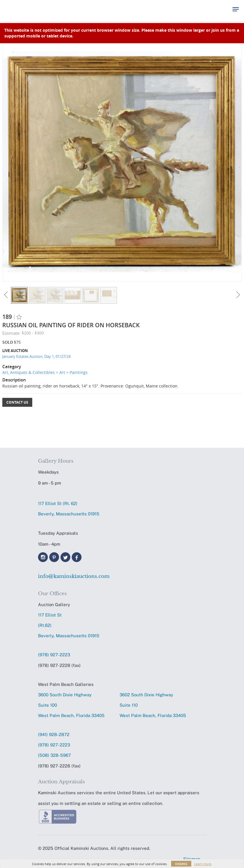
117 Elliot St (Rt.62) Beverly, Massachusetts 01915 (69, 625)
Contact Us (17, 402)
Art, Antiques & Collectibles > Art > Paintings (45, 372)
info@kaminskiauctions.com (74, 576)
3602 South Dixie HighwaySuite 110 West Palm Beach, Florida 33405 (153, 705)
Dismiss (181, 864)
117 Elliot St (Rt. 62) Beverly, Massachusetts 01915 (69, 509)
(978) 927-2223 (54, 655)
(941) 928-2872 (54, 734)
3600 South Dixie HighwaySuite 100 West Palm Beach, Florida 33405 (71, 705)
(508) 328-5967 (54, 755)
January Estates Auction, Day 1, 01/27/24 (36, 356)
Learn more (203, 864)
